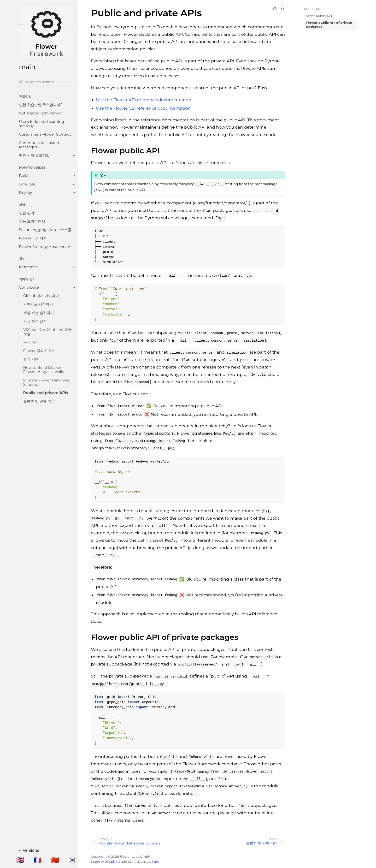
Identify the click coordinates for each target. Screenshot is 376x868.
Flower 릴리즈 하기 (39, 351)
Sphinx (114, 862)
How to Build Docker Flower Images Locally (44, 370)
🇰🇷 (73, 860)
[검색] (46, 82)
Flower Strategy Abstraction (45, 247)
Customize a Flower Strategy (45, 134)
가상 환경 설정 (35, 321)
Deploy (25, 193)
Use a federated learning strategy (41, 124)
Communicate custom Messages (40, 145)
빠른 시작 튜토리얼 (34, 155)
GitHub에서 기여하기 (41, 296)
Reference (28, 267)
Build (24, 176)
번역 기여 (31, 359)
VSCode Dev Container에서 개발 (48, 332)
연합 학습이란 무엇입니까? (41, 105)
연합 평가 (27, 213)
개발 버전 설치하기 (39, 313)
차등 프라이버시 (32, 221)
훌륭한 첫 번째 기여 (39, 401)
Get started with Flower (41, 113)
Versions (32, 850)
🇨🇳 (55, 860)
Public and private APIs (46, 393)
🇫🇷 (38, 860)
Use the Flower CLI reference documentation (143, 108)
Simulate (27, 184)
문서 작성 (31, 342)
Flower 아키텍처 (33, 238)
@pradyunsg (138, 862)
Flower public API (318, 16)
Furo (156, 862)
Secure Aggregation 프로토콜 (45, 230)
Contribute (29, 287)
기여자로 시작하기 (38, 304)
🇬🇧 (20, 860)
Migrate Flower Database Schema (46, 382)
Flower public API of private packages (329, 25)
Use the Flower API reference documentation (144, 100)
